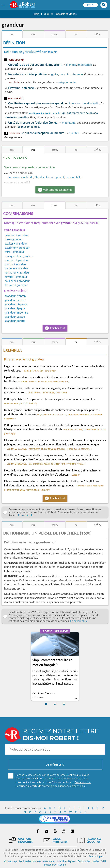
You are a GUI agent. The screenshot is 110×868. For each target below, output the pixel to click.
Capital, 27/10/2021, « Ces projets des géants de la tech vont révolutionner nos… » (46, 464)
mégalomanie (67, 82)
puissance (76, 74)
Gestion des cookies (88, 861)
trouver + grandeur (16, 285)
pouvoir (64, 74)
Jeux (47, 14)
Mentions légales (67, 861)
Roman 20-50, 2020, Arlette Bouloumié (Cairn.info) (45, 382)
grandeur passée (15, 317)
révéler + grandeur (16, 277)
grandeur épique (15, 308)
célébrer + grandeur (17, 235)
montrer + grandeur (17, 260)
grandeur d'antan (15, 296)
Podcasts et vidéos (66, 14)
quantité (74, 133)
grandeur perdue (15, 321)
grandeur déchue (15, 300)
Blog (36, 14)
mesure (70, 177)
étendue (71, 65)
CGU (103, 861)
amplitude (27, 177)
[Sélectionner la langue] (91, 5)
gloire (55, 74)
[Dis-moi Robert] (55, 819)
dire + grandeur (14, 239)
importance (85, 65)
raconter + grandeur (17, 268)
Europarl (76, 475)
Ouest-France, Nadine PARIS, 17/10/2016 (47, 393)
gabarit (60, 177)
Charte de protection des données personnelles (30, 861)
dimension (74, 103)
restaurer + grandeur (17, 273)
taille (96, 103)
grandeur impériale (16, 313)
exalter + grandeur (16, 244)
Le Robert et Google (55, 865)
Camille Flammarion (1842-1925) (40, 371)
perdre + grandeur (16, 264)
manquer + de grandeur (19, 256)
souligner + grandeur (17, 281)
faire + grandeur (15, 252)
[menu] (4, 5)
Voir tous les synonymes (58, 190)
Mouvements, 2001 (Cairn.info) (22, 403)
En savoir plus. (27, 515)
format (50, 177)
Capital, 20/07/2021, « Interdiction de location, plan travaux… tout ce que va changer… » (49, 449)
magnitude (69, 123)
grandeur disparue (16, 304)
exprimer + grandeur (17, 248)
